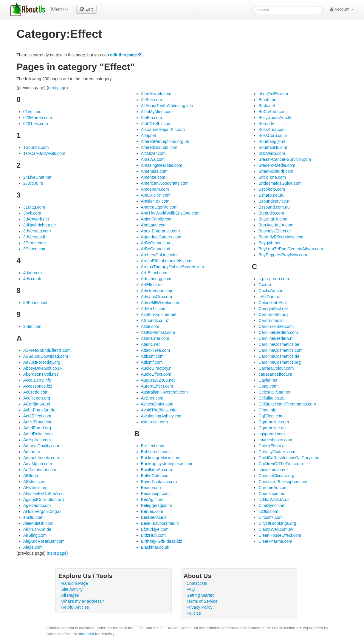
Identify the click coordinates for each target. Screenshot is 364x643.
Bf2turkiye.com (155, 529)
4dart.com (32, 273)
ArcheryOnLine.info (159, 255)
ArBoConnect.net (157, 243)
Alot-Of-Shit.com (156, 124)
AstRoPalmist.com (158, 332)
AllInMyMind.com (157, 112)
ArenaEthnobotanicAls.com (166, 261)
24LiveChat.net (37, 177)
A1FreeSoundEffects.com (47, 350)
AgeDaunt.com (37, 505)
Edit (86, 9)
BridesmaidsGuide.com (280, 183)
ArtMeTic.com (154, 309)
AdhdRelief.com (38, 434)
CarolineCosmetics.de (279, 356)
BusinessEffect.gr (275, 231)
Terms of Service (202, 601)
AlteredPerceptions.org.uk (165, 141)
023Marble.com (38, 118)
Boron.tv (266, 124)
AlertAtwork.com (156, 94)
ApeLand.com (154, 225)
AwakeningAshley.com (162, 416)
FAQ (191, 589)
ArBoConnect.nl (156, 249)
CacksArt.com (271, 291)
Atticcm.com (152, 356)
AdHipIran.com (37, 440)
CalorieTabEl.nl (272, 303)
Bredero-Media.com (277, 165)
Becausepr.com (155, 494)
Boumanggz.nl (272, 141)
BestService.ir (154, 517)
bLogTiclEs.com (273, 94)
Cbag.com (268, 386)
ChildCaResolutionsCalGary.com (289, 458)
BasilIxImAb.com (157, 470)
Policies (194, 613)
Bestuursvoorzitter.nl (160, 523)
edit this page (123, 55)
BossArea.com (272, 129)
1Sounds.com (36, 147)
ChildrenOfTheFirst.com (281, 464)
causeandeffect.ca (275, 374)
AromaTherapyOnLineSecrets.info (173, 267)
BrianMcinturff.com (276, 171)
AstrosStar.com (155, 338)
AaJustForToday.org (42, 362)
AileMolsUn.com (38, 523)
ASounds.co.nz (155, 320)
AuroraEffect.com (157, 386)
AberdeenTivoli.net (41, 374)
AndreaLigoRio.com (159, 207)
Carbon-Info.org (273, 314)
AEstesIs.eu (34, 482)
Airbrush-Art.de (37, 529)
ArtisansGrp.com (157, 297)
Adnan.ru (32, 452)
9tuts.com (32, 326)
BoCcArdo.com (272, 112)
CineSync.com (272, 505)
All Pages (70, 595)
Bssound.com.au (274, 207)
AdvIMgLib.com (38, 464)
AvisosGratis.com (157, 404)
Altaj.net (149, 135)
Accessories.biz (38, 386)
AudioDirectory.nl (157, 368)
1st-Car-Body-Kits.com (44, 153)
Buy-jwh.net (269, 243)
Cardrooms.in (271, 320)
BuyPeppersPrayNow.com (283, 255)
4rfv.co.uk (32, 279)
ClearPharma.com (275, 541)
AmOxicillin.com (156, 195)
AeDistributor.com (40, 470)
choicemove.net (273, 470)
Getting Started (201, 595)
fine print (86, 634)
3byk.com (32, 213)
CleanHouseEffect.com (280, 535)
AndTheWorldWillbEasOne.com (170, 213)
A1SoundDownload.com (46, 356)
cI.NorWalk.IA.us (274, 499)
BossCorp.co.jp (273, 135)
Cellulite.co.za (271, 398)
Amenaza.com (154, 171)
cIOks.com (268, 511)
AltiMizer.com (153, 153)
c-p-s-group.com (274, 279)
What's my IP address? (83, 601)
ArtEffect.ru (151, 285)
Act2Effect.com (37, 416)
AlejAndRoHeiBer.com (44, 541)
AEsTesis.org (35, 488)
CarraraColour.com (276, 368)
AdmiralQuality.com (41, 446)
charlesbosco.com (275, 440)
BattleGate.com (155, 476)
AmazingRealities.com (162, 165)
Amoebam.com (155, 189)
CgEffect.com (271, 416)
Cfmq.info (267, 410)
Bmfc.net (267, 106)
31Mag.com (34, 207)
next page (57, 88)
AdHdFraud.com (38, 422)
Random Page (75, 583)
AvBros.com (152, 398)
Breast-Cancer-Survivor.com (285, 159)
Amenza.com (153, 177)
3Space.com (35, 249)
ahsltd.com (33, 517)
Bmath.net (268, 100)
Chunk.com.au (272, 494)
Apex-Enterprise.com (161, 231)
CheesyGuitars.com (277, 452)
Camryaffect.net (273, 309)
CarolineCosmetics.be (279, 344)
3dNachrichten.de (40, 225)
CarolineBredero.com (278, 332)
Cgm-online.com (274, 422)
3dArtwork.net (36, 219)
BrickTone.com (272, 177)
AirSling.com (35, 535)
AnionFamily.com (157, 219)
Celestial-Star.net (274, 392)
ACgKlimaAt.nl (37, 404)
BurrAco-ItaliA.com (276, 225)
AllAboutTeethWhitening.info (167, 106)
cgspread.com (272, 434)
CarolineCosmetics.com (281, 350)
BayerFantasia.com (159, 482)
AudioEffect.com (156, 374)
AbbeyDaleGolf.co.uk (43, 368)
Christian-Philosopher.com (283, 482)
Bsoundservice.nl (274, 201)
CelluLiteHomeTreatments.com (287, 404)
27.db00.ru (33, 183)
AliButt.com (152, 100)
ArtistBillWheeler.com (161, 303)
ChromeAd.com (273, 488)
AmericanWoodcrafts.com (165, 183)
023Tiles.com (36, 124)
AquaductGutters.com (161, 237)
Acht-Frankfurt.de (39, 410)
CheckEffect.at (272, 446)
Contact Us (197, 583)
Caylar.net (268, 380)
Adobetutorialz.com (41, 458)
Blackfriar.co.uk (155, 547)
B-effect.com (153, 446)
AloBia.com (152, 118)
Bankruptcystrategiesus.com (167, 464)
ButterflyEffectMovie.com (282, 237)
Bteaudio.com (271, 213)
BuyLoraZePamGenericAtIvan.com (291, 249)
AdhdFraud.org (37, 428)
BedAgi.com (152, 499)
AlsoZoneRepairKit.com (163, 129)
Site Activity (72, 589)
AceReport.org (37, 398)
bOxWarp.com (272, 153)
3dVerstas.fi (34, 237)
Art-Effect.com (154, 273)
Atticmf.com (152, 362)
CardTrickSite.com (276, 326)
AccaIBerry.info (37, 380)
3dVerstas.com (37, 231)
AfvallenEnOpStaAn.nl (44, 494)
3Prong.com (34, 243)
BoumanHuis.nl (273, 147)
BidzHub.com (153, 535)
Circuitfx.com (271, 517)
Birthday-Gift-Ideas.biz (162, 541)
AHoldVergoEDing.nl (42, 511)
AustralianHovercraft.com (164, 392)
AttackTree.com (156, 350)
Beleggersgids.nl (157, 505)
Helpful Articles (75, 607)
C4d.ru (265, 285)
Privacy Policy (200, 607)
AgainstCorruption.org (44, 499)
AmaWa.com (153, 159)
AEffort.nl (32, 476)
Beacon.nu (151, 488)
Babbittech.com (155, 452)
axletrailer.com (154, 422)
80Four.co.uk (35, 303)
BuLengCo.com (273, 219)
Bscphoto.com (272, 189)
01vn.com (32, 112)
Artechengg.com (156, 279)
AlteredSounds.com (159, 147)
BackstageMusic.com (161, 458)
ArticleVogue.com (157, 291)
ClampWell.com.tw (276, 529)
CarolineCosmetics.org (280, 362)
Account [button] (342, 9)
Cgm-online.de (272, 428)
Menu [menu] (60, 9)
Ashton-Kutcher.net (159, 314)
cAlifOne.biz (270, 297)
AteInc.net (150, 344)
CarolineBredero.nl (276, 338)
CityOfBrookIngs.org (277, 523)
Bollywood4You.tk (275, 118)
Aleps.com (33, 547)
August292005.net (158, 380)
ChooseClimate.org (276, 476)
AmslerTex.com (155, 201)
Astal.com (150, 326)
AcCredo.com (36, 392)
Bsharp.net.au (271, 195)
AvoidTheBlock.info (159, 410)
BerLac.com (152, 511)
